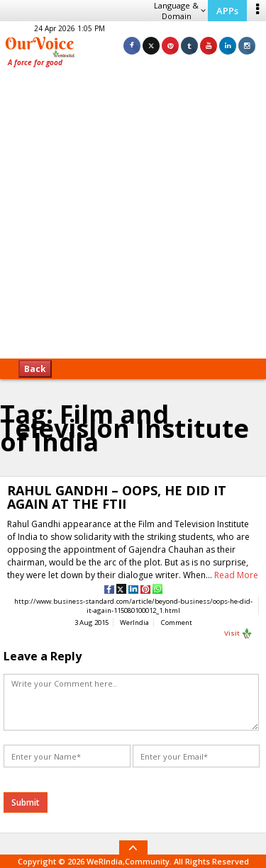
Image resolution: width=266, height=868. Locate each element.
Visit (238, 633)
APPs (227, 11)
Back (35, 369)
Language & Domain (180, 11)
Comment (177, 622)
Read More (236, 575)
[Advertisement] (133, 218)
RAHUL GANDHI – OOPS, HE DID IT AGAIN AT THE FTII (117, 497)
